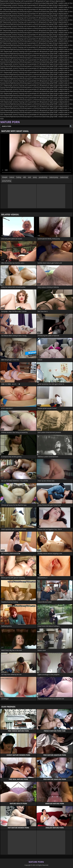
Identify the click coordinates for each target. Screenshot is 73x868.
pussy (35, 177)
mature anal (64, 177)
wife (25, 177)
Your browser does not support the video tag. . (36, 154)
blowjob (5, 177)
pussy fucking (7, 181)
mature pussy (54, 177)
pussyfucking (43, 177)
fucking (19, 177)
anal (29, 177)
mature (12, 177)
